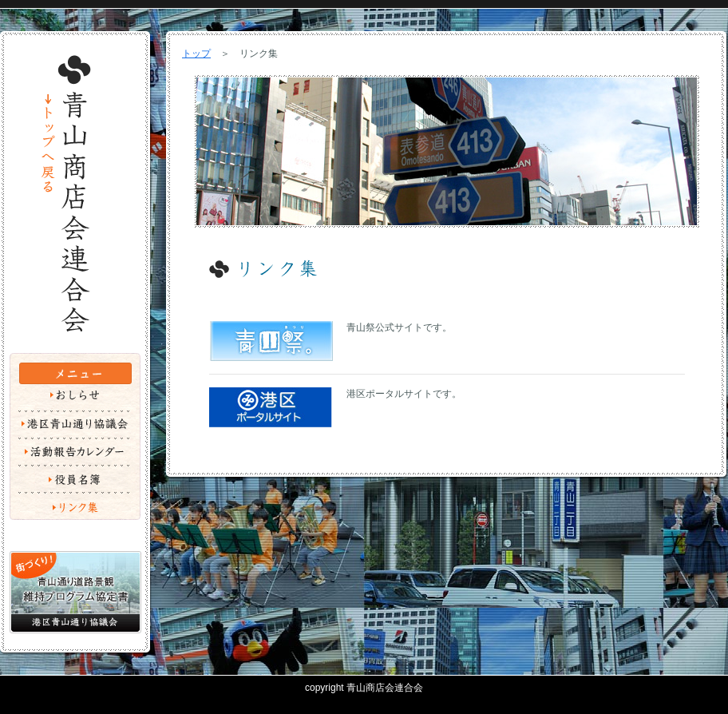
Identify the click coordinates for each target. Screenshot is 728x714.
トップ (196, 54)
